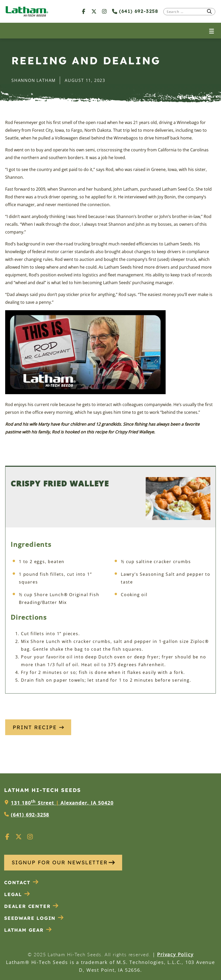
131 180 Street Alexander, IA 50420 (62, 803)
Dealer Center (31, 906)
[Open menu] (212, 31)
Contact (21, 882)
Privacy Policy (175, 954)
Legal (17, 894)
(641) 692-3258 (135, 11)
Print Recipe (38, 727)
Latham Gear (24, 930)
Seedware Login (34, 918)
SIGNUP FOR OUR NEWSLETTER (63, 862)
